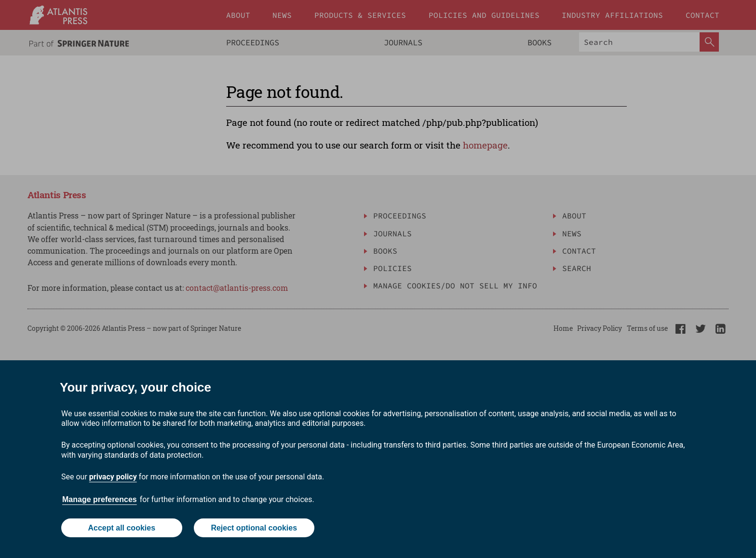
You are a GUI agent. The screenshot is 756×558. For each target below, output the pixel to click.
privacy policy (113, 477)
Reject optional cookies (254, 528)
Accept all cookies (121, 528)
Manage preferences (100, 499)
